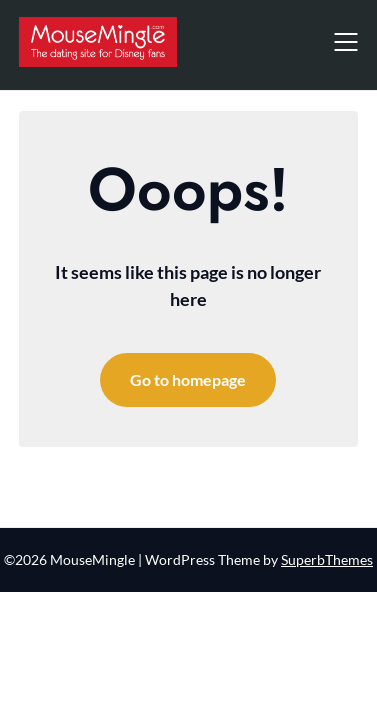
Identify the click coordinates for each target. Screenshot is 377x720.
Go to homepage (188, 379)
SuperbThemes (327, 559)
